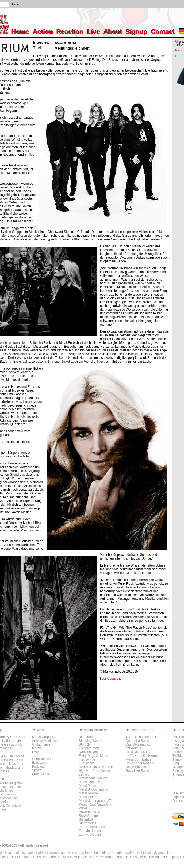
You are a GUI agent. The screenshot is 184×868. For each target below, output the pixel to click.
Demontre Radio (137, 741)
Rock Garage (88, 816)
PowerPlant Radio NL (141, 763)
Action (43, 32)
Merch (37, 748)
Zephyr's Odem (90, 835)
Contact (163, 32)
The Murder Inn (90, 831)
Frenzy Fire (87, 759)
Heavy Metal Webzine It (96, 767)
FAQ (35, 752)
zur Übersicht (111, 679)
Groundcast (87, 763)
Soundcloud (41, 774)
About (113, 32)
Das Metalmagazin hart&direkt (139, 746)
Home (21, 32)
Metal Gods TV (90, 782)
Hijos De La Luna (138, 752)
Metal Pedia (87, 786)
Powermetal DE (90, 812)
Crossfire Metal (90, 748)
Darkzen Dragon (91, 752)
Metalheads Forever (93, 778)
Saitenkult (86, 819)
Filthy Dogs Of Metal (93, 756)
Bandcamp (40, 763)
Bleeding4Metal (90, 741)
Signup (137, 32)
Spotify (37, 770)
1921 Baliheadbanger (141, 737)
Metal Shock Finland (93, 789)
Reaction (70, 32)
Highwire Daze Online (94, 771)
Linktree (178, 737)
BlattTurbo (86, 737)
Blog (176, 763)
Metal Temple (88, 793)
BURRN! (85, 744)
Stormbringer (88, 823)
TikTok (177, 756)
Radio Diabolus (137, 767)
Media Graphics (43, 737)
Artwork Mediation (45, 741)
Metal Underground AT (95, 801)
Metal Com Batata (139, 759)
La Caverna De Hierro (141, 756)
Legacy (84, 774)
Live (94, 32)
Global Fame (41, 744)
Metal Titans (88, 797)
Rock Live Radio (137, 771)
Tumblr (177, 759)
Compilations (41, 759)
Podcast (38, 766)
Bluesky (178, 771)
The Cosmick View (92, 827)
